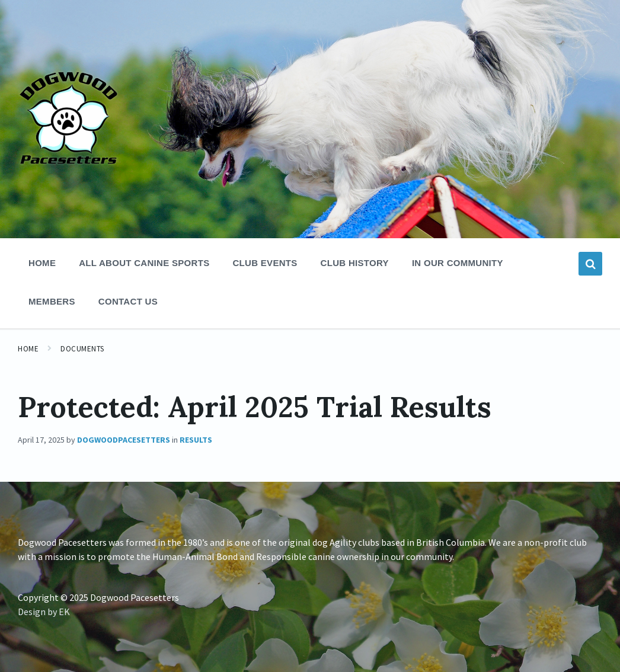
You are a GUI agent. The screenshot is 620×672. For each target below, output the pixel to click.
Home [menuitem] (42, 263)
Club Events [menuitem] (265, 263)
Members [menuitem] (52, 301)
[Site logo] (68, 209)
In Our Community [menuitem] (458, 263)
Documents (82, 349)
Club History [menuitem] (355, 263)
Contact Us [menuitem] (128, 301)
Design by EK (44, 612)
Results (196, 440)
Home (28, 349)
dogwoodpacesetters (124, 440)
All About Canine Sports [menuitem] (144, 263)
